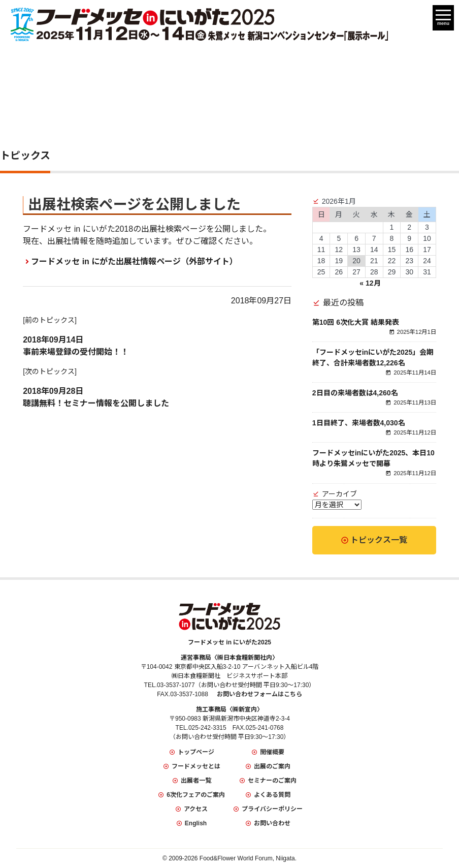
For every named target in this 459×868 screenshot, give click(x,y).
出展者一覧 (196, 781)
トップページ (196, 752)
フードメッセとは (196, 766)
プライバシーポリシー (272, 809)
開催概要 (272, 752)
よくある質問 (272, 795)
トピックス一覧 (379, 540)
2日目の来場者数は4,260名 (355, 393)
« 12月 (370, 283)
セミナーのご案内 (272, 781)
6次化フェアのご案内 (196, 795)
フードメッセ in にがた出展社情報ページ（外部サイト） (134, 261)
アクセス (196, 809)
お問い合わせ (272, 823)
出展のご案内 (272, 766)
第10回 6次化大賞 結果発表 (356, 322)
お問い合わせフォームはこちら (259, 694)
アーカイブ (339, 494)
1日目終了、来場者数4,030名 (359, 423)
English (196, 823)
